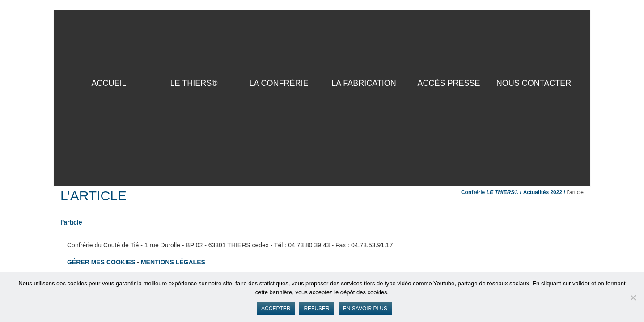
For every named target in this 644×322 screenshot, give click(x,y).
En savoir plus (365, 309)
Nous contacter (534, 83)
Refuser (316, 309)
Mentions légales (173, 262)
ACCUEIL (109, 83)
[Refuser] (633, 297)
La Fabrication (364, 83)
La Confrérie (279, 83)
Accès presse (449, 83)
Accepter (276, 309)
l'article (71, 222)
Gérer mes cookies (101, 262)
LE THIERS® (194, 83)
